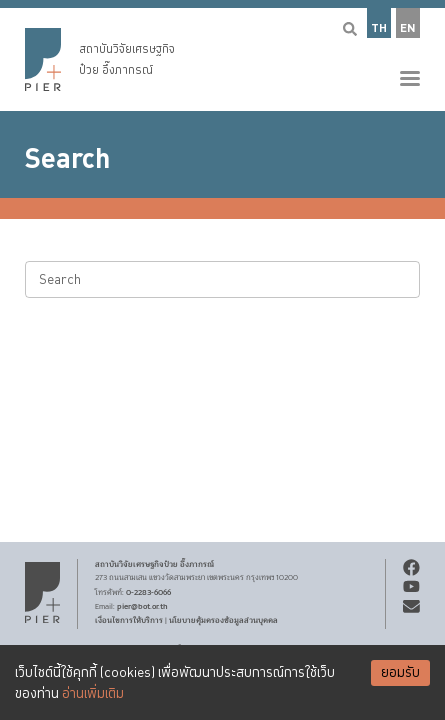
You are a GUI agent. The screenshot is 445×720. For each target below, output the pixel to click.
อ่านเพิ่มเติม (93, 694)
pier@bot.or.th (142, 606)
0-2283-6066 (148, 592)
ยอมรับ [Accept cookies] (400, 673)
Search (67, 159)
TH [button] (379, 28)
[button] (222, 55)
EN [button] (408, 28)
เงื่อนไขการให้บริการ (129, 620)
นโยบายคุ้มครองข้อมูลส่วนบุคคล (223, 620)
